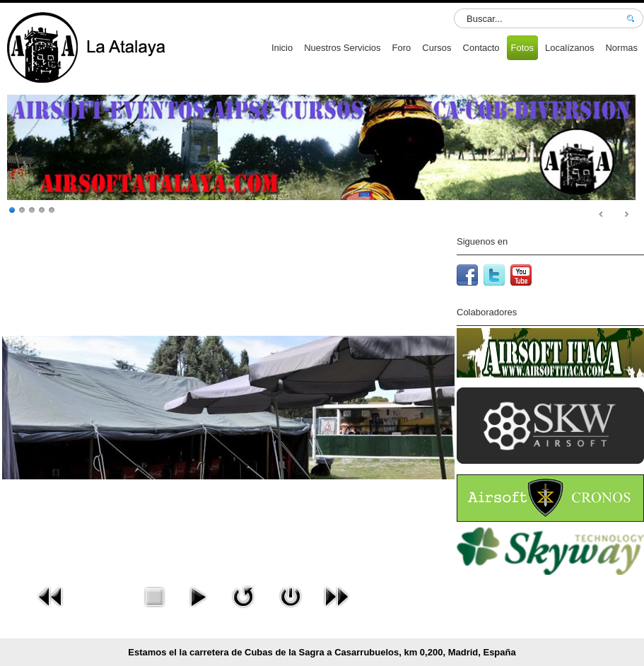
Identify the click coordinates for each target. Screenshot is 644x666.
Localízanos (569, 48)
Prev (602, 215)
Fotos (523, 48)
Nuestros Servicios (342, 48)
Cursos (437, 48)
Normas (621, 48)
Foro (402, 48)
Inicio (282, 48)
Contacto (481, 48)
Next (626, 215)
